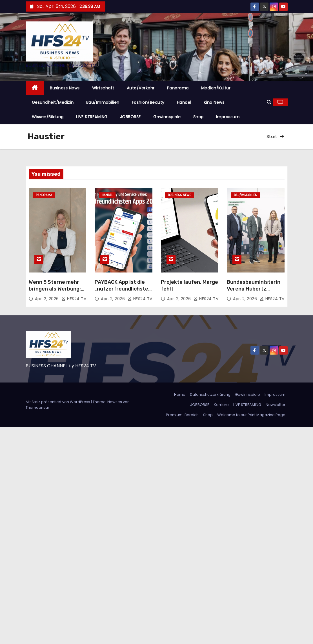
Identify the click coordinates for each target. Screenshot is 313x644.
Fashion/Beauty (148, 102)
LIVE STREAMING (92, 117)
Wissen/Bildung (48, 117)
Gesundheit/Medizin (53, 102)
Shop (198, 117)
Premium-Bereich (182, 415)
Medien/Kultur (216, 88)
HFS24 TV (74, 299)
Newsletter (276, 405)
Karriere (221, 405)
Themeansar (37, 407)
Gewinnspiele (167, 117)
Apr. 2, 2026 (48, 299)
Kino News (214, 102)
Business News (65, 88)
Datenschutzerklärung (210, 394)
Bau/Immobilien (103, 102)
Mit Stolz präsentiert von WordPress (58, 402)
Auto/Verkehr (141, 88)
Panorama (178, 88)
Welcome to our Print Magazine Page (251, 415)
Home (180, 394)
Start (272, 136)
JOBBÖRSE (130, 117)
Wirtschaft (103, 88)
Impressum (228, 117)
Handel (184, 102)
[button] (269, 102)
